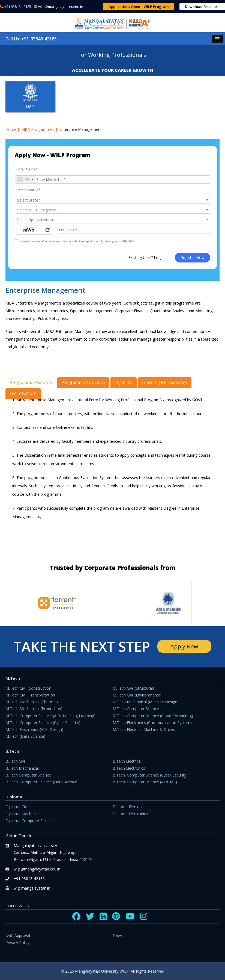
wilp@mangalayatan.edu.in (61, 7)
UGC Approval (18, 935)
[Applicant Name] (112, 169)
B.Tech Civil (16, 761)
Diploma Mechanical (23, 814)
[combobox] (25, 179)
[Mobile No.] (112, 179)
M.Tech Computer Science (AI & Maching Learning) (50, 716)
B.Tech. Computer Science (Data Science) (42, 782)
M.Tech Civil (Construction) (29, 688)
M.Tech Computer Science (136, 709)
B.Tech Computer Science (28, 775)
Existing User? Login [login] (146, 257)
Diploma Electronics (130, 814)
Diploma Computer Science (30, 821)
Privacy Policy (17, 942)
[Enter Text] (134, 230)
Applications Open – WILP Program (139, 7)
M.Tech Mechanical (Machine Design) (146, 702)
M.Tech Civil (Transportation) (31, 695)
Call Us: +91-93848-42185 (31, 39)
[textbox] (112, 200)
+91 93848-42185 (18, 7)
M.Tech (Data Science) (25, 736)
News (118, 935)
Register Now (193, 257)
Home (11, 129)
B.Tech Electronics (129, 768)
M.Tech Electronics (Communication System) (152, 723)
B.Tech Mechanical (22, 768)
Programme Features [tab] (31, 383)
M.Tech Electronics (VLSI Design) (34, 729)
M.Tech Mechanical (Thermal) (32, 702)
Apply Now (184, 646)
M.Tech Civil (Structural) (133, 688)
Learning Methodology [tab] (165, 383)
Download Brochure (202, 7)
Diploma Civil (17, 807)
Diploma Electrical (128, 807)
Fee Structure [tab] (23, 393)
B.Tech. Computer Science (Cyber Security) (150, 775)
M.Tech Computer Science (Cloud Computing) (153, 716)
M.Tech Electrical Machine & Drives (144, 729)
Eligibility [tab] (124, 383)
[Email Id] (112, 190)
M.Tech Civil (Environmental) (138, 695)
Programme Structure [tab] (83, 383)
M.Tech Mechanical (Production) (34, 709)
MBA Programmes (38, 129)
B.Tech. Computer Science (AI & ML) (145, 782)
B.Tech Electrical (127, 761)
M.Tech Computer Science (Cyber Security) (43, 723)
